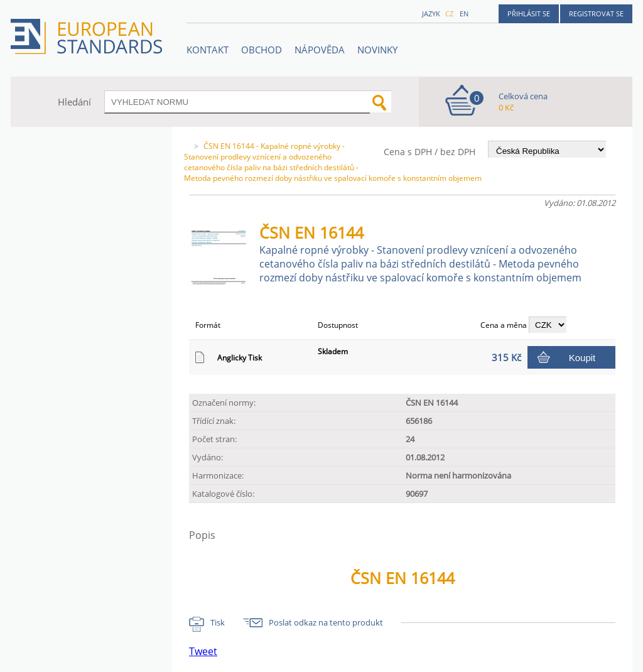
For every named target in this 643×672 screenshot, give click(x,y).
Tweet (203, 651)
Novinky (377, 50)
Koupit (582, 358)
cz (449, 14)
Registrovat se (596, 14)
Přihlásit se (529, 14)
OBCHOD (262, 50)
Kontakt (208, 50)
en (464, 14)
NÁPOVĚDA (320, 50)
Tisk (218, 622)
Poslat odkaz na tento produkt (326, 622)
